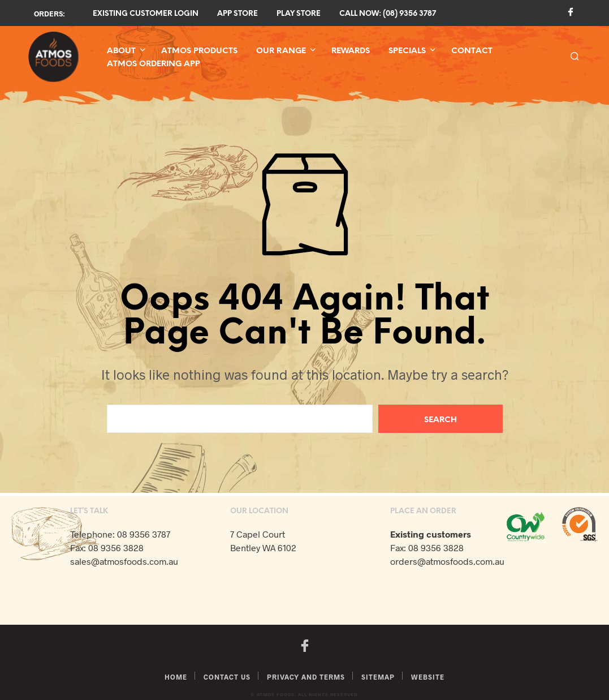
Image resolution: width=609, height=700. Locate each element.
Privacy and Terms (306, 677)
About (121, 51)
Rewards (351, 51)
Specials (407, 51)
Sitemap (378, 677)
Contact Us (227, 677)
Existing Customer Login (146, 14)
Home (176, 677)
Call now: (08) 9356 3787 (388, 14)
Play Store (299, 14)
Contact (472, 51)
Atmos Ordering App (154, 64)
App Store (237, 14)
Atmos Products (199, 51)
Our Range (281, 51)
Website (428, 677)
